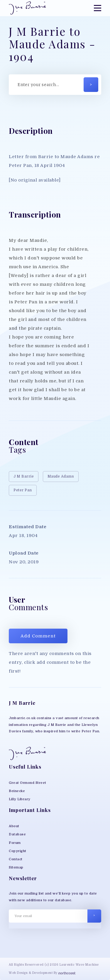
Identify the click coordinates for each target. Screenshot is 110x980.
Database (17, 834)
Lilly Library (20, 799)
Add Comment (38, 636)
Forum (15, 843)
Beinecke (17, 791)
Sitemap (16, 867)
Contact (16, 859)
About (14, 826)
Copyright (18, 851)
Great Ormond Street (28, 783)
